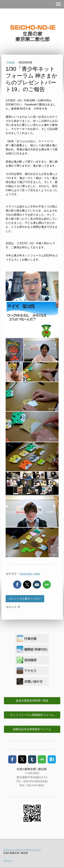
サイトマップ (34, 850)
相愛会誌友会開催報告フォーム (32, 729)
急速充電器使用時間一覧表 (32, 701)
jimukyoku (26, 574)
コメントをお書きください (25, 599)
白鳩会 (11, 62)
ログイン (8, 861)
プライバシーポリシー (15, 850)
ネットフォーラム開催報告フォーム (32, 715)
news (37, 574)
